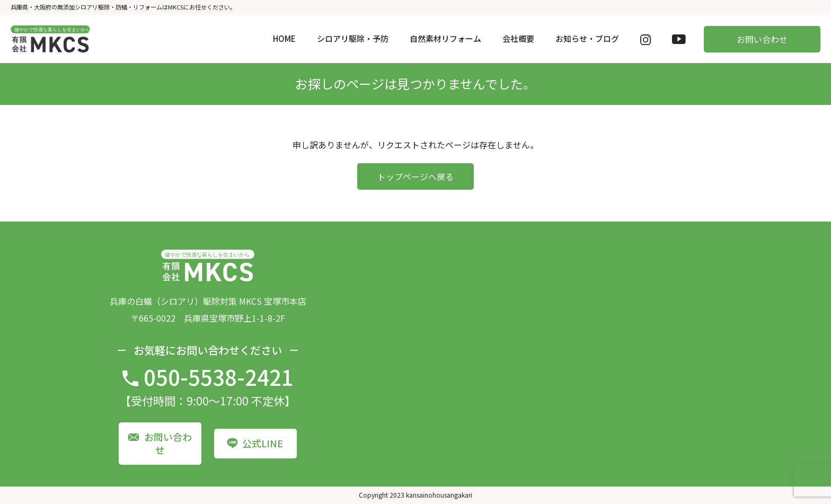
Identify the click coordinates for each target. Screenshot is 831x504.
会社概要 (518, 38)
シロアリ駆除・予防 (353, 38)
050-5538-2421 (219, 377)
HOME (284, 38)
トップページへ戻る (415, 176)
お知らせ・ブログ (587, 38)
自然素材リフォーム (445, 38)
